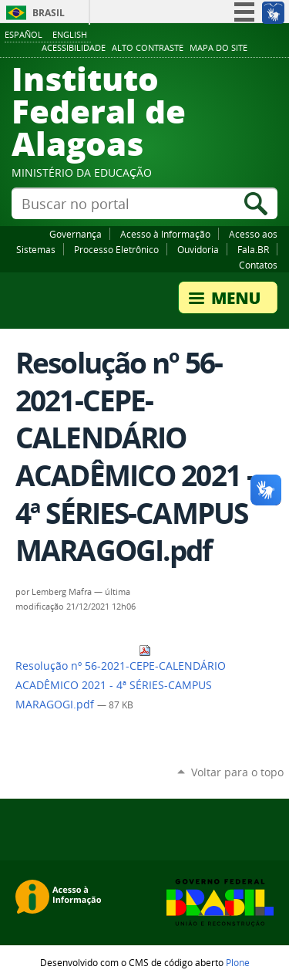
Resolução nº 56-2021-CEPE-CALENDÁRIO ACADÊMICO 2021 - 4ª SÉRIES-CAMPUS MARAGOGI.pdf (121, 678)
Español (24, 34)
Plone (238, 962)
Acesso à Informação (165, 234)
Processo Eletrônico (116, 249)
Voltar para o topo (237, 772)
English (70, 34)
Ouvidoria (198, 249)
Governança (76, 234)
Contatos (258, 265)
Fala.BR (253, 249)
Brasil (49, 13)
